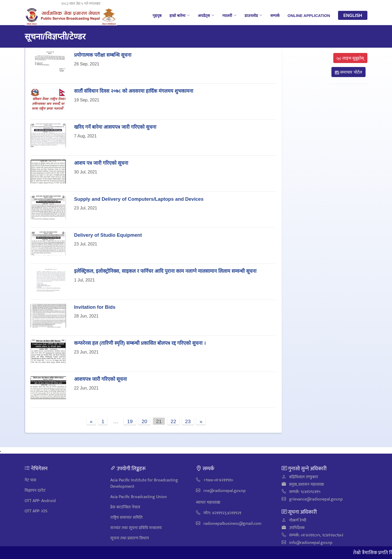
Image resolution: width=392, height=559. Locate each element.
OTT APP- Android (40, 501)
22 (173, 421)
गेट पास (30, 480)
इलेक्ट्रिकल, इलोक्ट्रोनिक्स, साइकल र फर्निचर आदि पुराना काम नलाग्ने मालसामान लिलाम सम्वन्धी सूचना (165, 271)
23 (188, 421)
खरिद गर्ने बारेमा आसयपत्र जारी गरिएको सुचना (115, 127)
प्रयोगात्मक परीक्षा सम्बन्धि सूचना (103, 55)
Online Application (309, 15)
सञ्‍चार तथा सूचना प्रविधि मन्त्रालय (136, 528)
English (353, 15)
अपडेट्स (206, 15)
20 (144, 421)
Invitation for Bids (95, 307)
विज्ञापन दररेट (35, 491)
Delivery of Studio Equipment (108, 235)
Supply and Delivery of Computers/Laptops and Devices (139, 199)
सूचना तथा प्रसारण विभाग (130, 538)
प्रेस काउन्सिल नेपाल (125, 507)
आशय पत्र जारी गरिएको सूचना (101, 163)
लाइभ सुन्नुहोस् (350, 58)
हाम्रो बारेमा (179, 15)
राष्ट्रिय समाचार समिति (126, 518)
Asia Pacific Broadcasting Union (139, 497)
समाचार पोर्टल (348, 72)
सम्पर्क (275, 15)
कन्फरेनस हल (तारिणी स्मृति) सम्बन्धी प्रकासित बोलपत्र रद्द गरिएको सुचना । (140, 343)
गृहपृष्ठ (157, 15)
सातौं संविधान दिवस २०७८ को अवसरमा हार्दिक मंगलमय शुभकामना (134, 91)
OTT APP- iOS (36, 511)
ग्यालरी (230, 15)
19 (130, 421)
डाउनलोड (254, 15)
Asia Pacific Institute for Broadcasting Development (144, 483)
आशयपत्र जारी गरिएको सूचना (100, 379)
